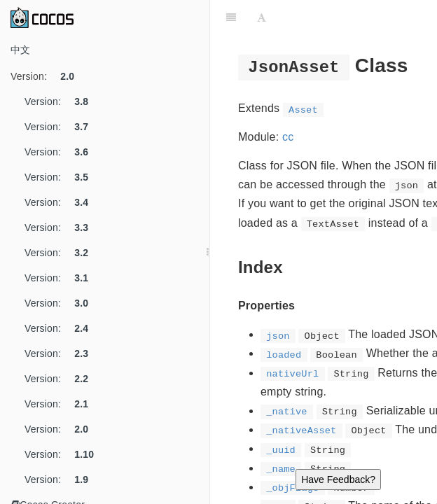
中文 (20, 50)
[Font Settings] (262, 17)
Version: (48, 76)
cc (288, 137)
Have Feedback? (338, 479)
